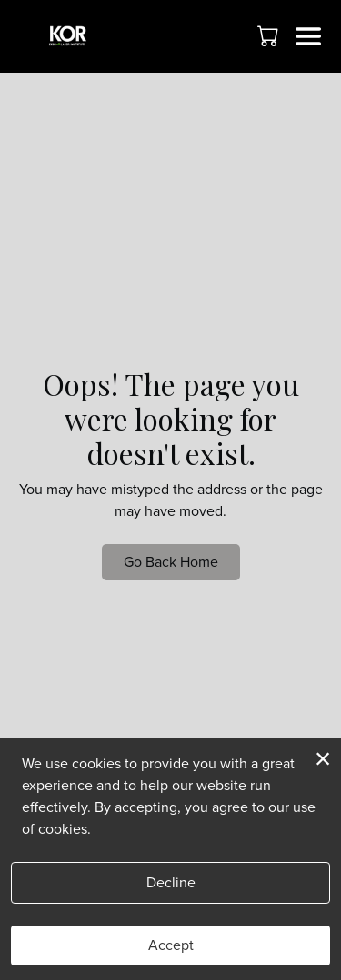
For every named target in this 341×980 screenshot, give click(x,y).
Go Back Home (171, 562)
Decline (171, 882)
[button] (270, 35)
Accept (171, 945)
